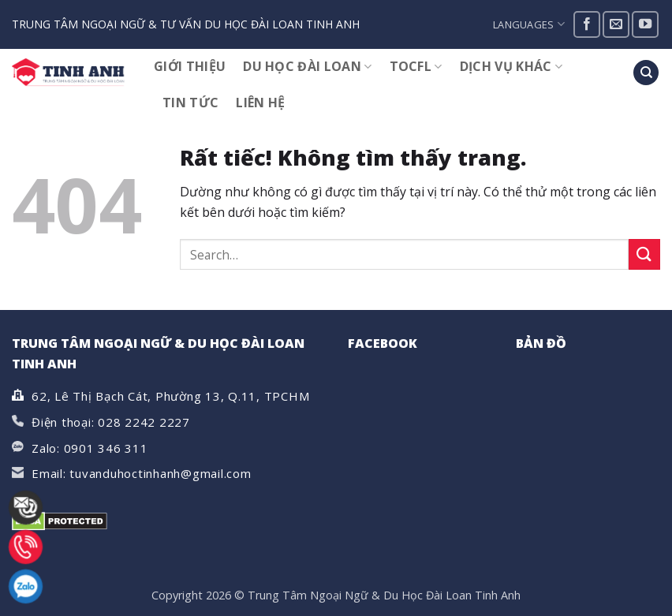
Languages (529, 24)
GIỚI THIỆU (190, 66)
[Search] (646, 73)
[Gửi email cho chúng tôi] (616, 24)
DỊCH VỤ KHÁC (511, 66)
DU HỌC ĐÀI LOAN (307, 66)
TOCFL (416, 66)
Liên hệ (260, 103)
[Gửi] (644, 254)
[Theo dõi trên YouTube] (645, 24)
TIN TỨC (190, 103)
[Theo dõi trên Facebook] (587, 24)
